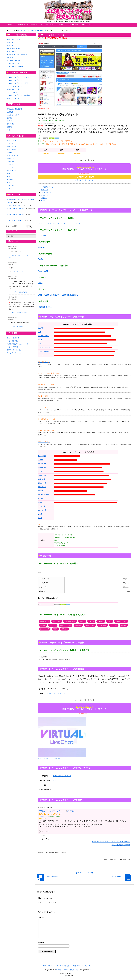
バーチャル (42, 235)
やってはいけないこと (15, 92)
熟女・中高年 (12, 141)
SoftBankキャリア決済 (121, 621)
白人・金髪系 (12, 186)
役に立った (44, 831)
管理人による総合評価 (15, 109)
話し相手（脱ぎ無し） (15, 60)
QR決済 (110, 621)
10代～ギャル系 (13, 156)
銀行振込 (55, 629)
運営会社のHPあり (52, 295)
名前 (84, 943)
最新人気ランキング (14, 39)
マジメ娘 (10, 168)
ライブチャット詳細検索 (15, 66)
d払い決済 (82, 621)
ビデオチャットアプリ (15, 51)
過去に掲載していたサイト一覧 (18, 344)
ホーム (10, 25)
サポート (10, 130)
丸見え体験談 (73, 25)
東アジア (42, 247)
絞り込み (70, 811)
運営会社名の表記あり (71, 295)
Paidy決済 (91, 621)
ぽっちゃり (11, 162)
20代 (40, 259)
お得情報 (44, 198)
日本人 (9, 177)
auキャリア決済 (57, 621)
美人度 (9, 118)
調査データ (45, 190)
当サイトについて (88, 25)
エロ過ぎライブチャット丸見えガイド (68, 970)
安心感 (9, 127)
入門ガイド (61, 25)
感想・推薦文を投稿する (121, 845)
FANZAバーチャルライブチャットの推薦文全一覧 (111, 842)
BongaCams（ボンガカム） (17, 208)
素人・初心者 (12, 147)
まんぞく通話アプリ (14, 205)
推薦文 (43, 201)
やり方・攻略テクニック (15, 86)
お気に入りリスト (13, 63)
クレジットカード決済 (66, 625)
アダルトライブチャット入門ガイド (19, 77)
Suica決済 (43, 625)
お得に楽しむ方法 (13, 89)
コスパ (9, 121)
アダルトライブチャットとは (17, 80)
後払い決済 (124, 625)
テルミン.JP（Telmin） (15, 220)
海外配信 (10, 57)
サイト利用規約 (12, 347)
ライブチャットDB (47, 25)
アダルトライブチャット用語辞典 (18, 95)
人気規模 (10, 112)
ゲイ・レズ (11, 174)
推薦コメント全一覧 (14, 350)
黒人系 (9, 189)
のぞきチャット (43, 223)
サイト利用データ (47, 192)
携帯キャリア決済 (45, 629)
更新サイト (11, 45)
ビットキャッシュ (90, 625)
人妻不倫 (10, 144)
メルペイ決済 (114, 625)
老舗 (40, 295)
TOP (44, 966)
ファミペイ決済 (102, 625)
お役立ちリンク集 (13, 98)
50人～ (41, 283)
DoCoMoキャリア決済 (70, 621)
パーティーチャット (73, 223)
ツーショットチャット (57, 223)
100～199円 (43, 271)
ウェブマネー (53, 625)
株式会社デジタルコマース (62, 776)
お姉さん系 (11, 159)
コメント (41, 917)
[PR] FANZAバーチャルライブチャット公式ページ (84, 168)
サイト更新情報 (12, 341)
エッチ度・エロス (13, 115)
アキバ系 (10, 165)
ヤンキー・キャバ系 (14, 171)
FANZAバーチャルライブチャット (52, 811)
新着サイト (11, 42)
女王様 (9, 153)
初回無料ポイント (45, 307)
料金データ (45, 195)
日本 (55, 780)
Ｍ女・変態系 (12, 150)
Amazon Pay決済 (44, 621)
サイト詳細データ (47, 187)
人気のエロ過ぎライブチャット (27, 25)
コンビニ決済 (78, 625)
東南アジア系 (12, 183)
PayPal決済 (101, 621)
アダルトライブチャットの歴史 (18, 83)
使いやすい (11, 124)
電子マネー (64, 629)
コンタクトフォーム (14, 353)
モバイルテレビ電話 (14, 48)
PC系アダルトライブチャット (57, 693)
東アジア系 (11, 180)
